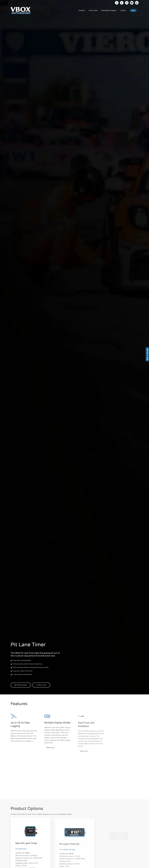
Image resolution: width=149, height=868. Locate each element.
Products (82, 10)
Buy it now (41, 685)
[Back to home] (21, 10)
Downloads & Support (109, 10)
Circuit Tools (93, 10)
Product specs (21, 685)
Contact (123, 10)
